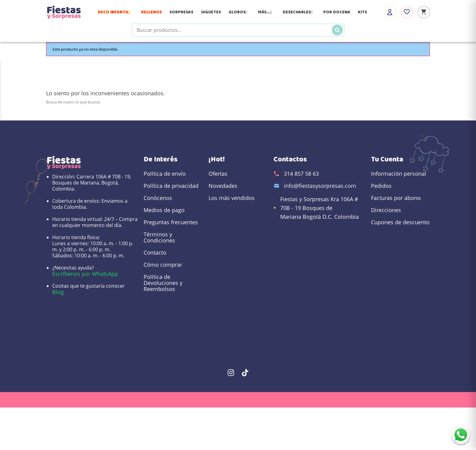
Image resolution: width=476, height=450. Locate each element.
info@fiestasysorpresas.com (320, 186)
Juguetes (211, 12)
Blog (58, 292)
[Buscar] (337, 30)
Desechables (299, 12)
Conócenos (158, 198)
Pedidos (381, 186)
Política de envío (165, 174)
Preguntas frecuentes (171, 222)
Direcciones (386, 210)
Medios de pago (164, 210)
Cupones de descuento (400, 222)
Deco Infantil (116, 12)
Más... (267, 12)
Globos (240, 12)
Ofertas (218, 174)
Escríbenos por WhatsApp (85, 274)
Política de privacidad (171, 186)
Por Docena (337, 12)
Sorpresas (181, 12)
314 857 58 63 (301, 174)
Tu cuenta (387, 159)
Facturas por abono (396, 198)
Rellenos (151, 12)
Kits (362, 12)
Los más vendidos (232, 198)
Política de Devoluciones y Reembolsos (163, 283)
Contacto (155, 252)
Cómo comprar (163, 265)
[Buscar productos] (238, 30)
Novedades (223, 186)
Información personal (399, 174)
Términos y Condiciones (159, 237)
